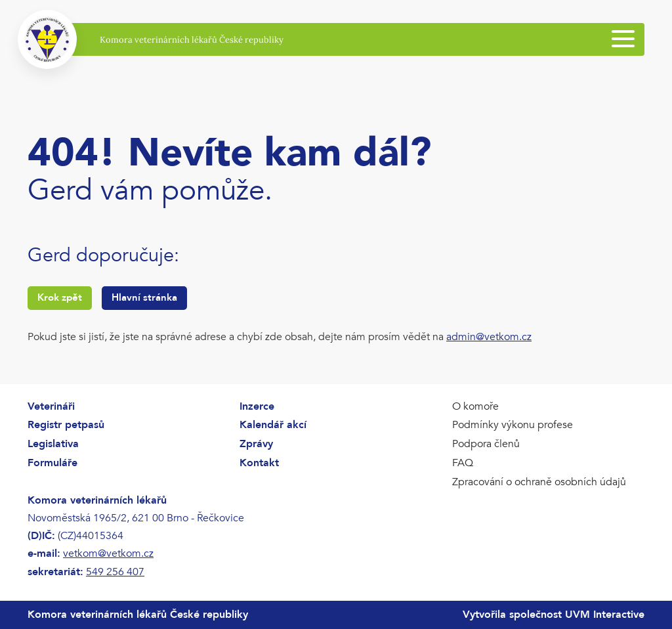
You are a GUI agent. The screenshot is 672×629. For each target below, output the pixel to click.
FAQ (463, 463)
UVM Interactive (605, 615)
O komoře (475, 406)
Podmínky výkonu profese (513, 425)
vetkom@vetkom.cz (108, 553)
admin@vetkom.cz (489, 337)
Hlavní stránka (144, 297)
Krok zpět (60, 297)
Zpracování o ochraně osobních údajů (539, 482)
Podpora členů (486, 444)
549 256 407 (115, 572)
